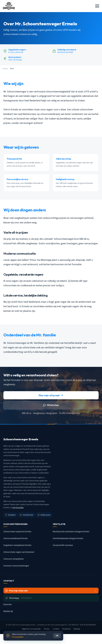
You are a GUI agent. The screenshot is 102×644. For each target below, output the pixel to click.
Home (5, 69)
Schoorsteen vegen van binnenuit (19, 552)
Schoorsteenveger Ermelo (26, 625)
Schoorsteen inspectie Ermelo (17, 532)
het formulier (18, 508)
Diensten (8, 604)
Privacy (47, 629)
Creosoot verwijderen (14, 559)
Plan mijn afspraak (51, 395)
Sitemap (77, 629)
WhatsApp (51, 405)
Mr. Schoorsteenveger (56, 625)
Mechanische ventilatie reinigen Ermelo (71, 532)
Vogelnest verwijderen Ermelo (17, 545)
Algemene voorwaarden (31, 629)
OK (57, 636)
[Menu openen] (97, 6)
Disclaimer (66, 629)
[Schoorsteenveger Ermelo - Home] (9, 6)
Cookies (56, 629)
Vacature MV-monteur (63, 545)
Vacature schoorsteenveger (16, 566)
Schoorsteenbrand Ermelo (16, 538)
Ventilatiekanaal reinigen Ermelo (68, 538)
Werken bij (8, 611)
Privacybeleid (18, 637)
